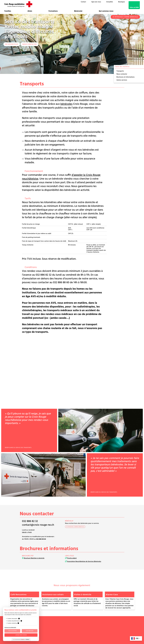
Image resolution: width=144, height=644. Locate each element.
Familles (8, 11)
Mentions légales (103, 631)
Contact (83, 2)
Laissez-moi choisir (21, 635)
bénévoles (66, 104)
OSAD (112, 623)
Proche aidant (72, 558)
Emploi (100, 628)
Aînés (30, 11)
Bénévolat (78, 11)
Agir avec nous (96, 2)
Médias (100, 630)
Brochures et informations (125, 77)
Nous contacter (29, 44)
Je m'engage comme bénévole (125, 17)
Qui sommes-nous (106, 11)
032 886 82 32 (30, 521)
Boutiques (121, 2)
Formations (53, 11)
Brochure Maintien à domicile (34, 558)
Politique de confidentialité (10, 627)
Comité (100, 623)
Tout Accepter (12, 631)
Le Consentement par (21, 639)
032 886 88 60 (41, 539)
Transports (120, 71)
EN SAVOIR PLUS (12, 44)
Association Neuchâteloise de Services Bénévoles (84, 562)
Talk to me (110, 636)
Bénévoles (106, 623)
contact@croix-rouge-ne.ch (38, 525)
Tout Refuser (30, 631)
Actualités (110, 2)
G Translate (113, 638)
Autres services (122, 80)
